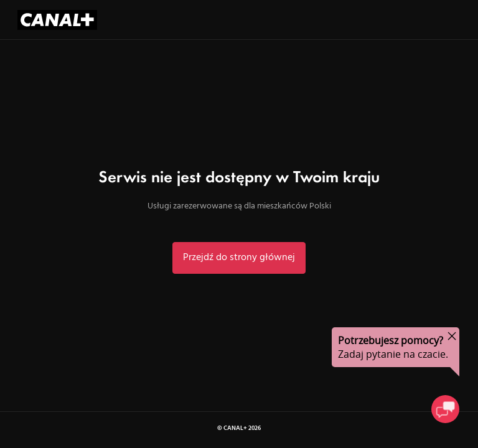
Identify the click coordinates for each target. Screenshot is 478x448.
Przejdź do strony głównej (239, 258)
